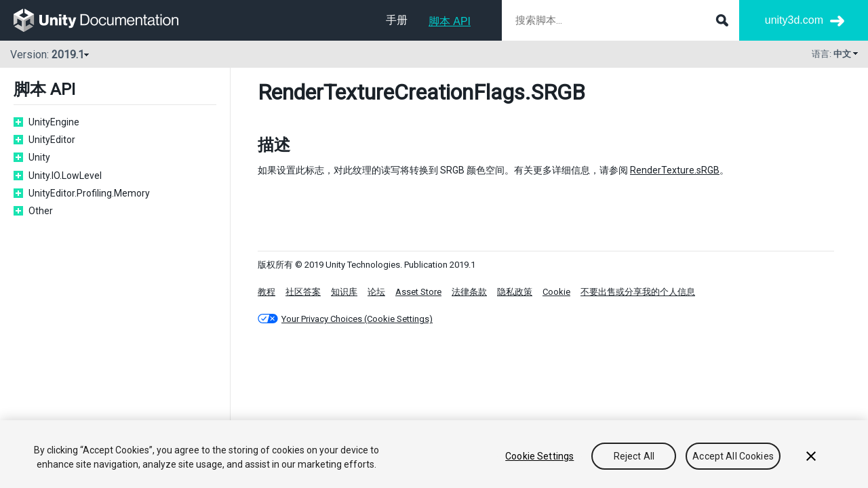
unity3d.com (794, 20)
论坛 (376, 292)
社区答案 (303, 292)
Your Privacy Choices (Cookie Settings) (357, 319)
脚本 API (450, 21)
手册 (397, 20)
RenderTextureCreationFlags (391, 92)
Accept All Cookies (733, 456)
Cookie (556, 292)
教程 (267, 292)
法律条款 (469, 292)
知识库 (344, 292)
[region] (434, 454)
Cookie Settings (539, 456)
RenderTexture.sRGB (675, 170)
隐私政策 (515, 292)
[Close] (811, 456)
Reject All (634, 456)
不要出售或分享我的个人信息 (638, 292)
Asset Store (418, 292)
